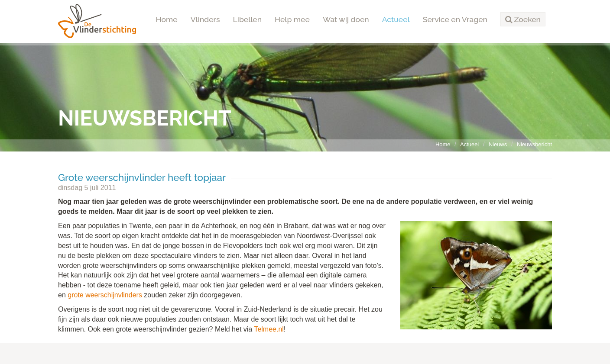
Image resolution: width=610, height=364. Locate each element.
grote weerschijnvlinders (105, 295)
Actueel (396, 19)
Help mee (292, 19)
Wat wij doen (346, 19)
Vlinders (205, 19)
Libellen (248, 19)
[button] (523, 19)
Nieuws (498, 144)
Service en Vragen (455, 19)
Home (167, 19)
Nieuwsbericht (534, 144)
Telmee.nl (269, 329)
